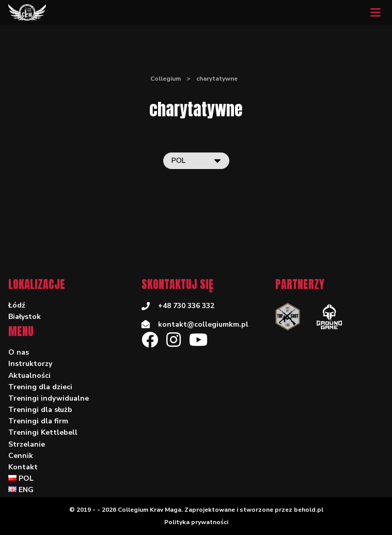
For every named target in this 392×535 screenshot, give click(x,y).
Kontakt (23, 467)
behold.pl (309, 510)
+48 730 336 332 (186, 306)
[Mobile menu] (375, 12)
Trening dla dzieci (40, 387)
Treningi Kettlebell (43, 432)
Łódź (17, 305)
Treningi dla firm (38, 421)
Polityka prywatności (196, 522)
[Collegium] (27, 12)
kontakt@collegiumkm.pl (203, 324)
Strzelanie (27, 444)
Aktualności (29, 376)
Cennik (21, 456)
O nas (19, 352)
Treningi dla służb (40, 410)
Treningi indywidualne (49, 398)
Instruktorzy (30, 364)
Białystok (25, 317)
